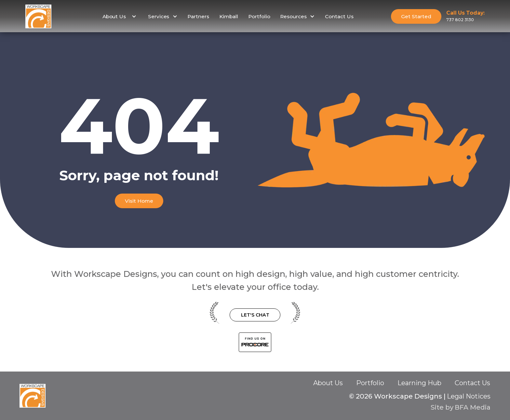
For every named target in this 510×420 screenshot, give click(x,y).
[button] (119, 17)
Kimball (229, 16)
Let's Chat (255, 315)
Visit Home (139, 201)
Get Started (416, 16)
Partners (198, 16)
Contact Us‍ (472, 383)
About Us (328, 383)
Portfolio (259, 16)
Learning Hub (419, 383)
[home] (38, 16)
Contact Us (339, 16)
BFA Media (473, 407)
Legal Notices (469, 396)
